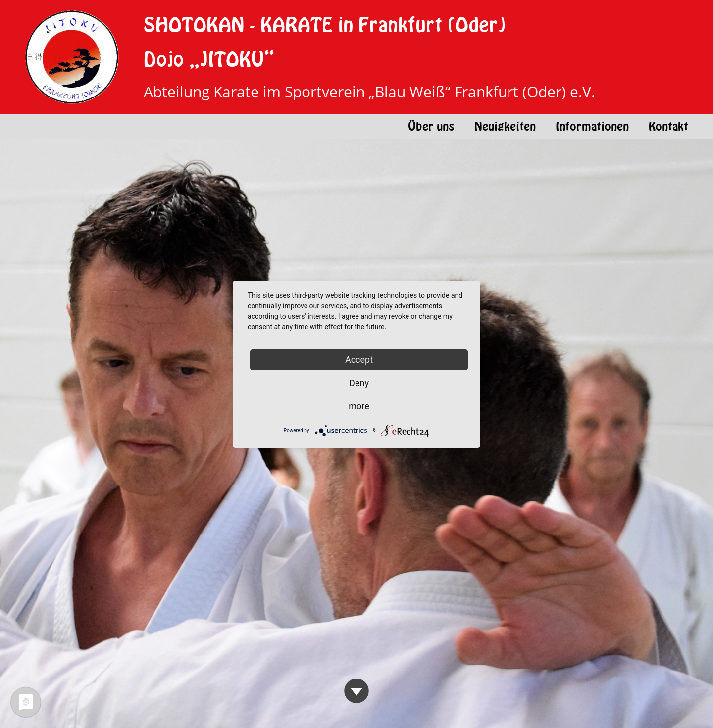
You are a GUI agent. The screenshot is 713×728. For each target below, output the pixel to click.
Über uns (431, 126)
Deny (359, 383)
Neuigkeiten (505, 126)
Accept (359, 360)
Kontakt (668, 126)
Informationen (592, 126)
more (359, 406)
